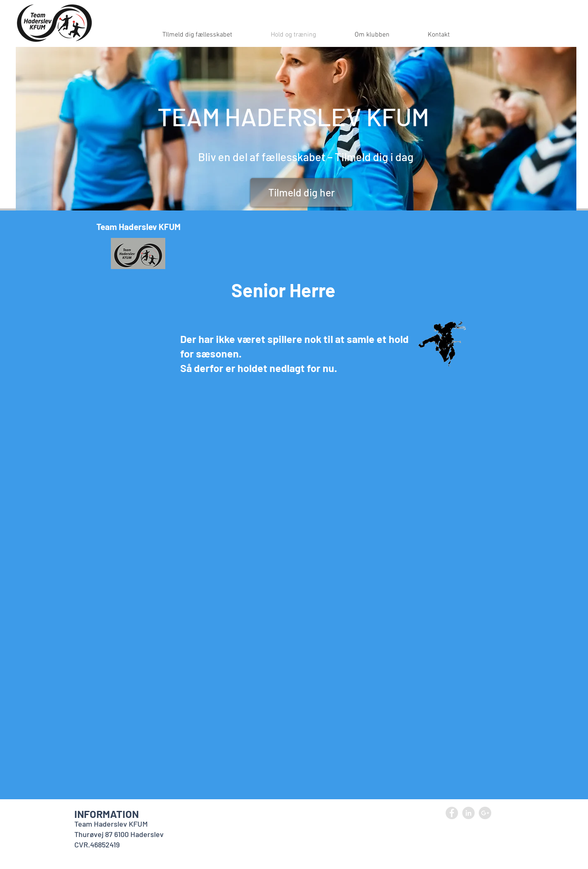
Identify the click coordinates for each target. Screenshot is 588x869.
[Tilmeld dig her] (301, 192)
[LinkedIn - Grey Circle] (468, 813)
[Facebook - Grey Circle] (452, 813)
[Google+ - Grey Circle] (485, 813)
